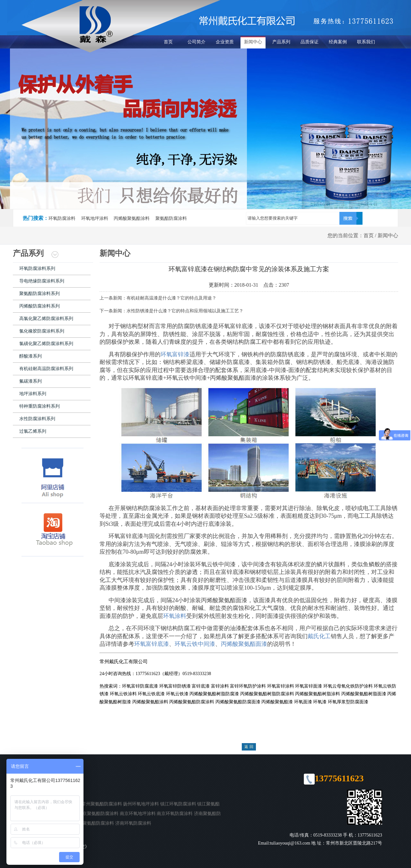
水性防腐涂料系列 (37, 419)
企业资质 (225, 42)
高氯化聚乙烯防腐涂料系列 (46, 319)
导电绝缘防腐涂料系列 (42, 281)
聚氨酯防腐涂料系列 (39, 294)
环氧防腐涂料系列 (37, 269)
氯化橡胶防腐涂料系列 (42, 331)
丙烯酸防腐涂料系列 (39, 306)
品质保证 (310, 42)
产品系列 (281, 42)
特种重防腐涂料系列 (39, 406)
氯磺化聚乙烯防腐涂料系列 (46, 344)
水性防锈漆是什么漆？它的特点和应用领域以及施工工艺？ (185, 311)
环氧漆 (320, 702)
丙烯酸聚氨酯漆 (277, 702)
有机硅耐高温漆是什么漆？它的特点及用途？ (171, 298)
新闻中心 (253, 42)
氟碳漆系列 (31, 381)
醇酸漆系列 (31, 356)
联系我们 (366, 42)
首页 (168, 42)
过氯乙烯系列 (33, 431)
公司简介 (197, 42)
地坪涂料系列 (33, 394)
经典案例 (338, 42)
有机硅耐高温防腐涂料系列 (46, 369)
